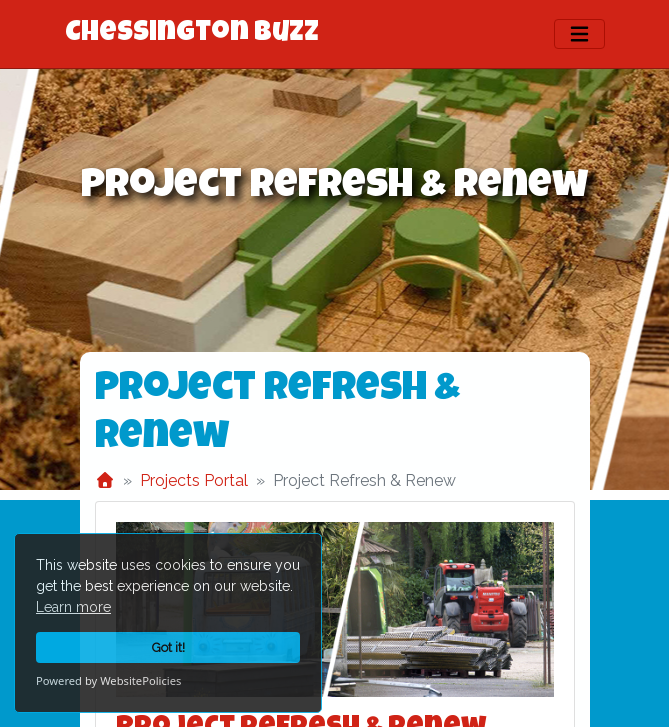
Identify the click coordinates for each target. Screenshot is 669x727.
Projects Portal (194, 480)
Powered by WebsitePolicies (108, 680)
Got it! (168, 647)
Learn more (73, 607)
